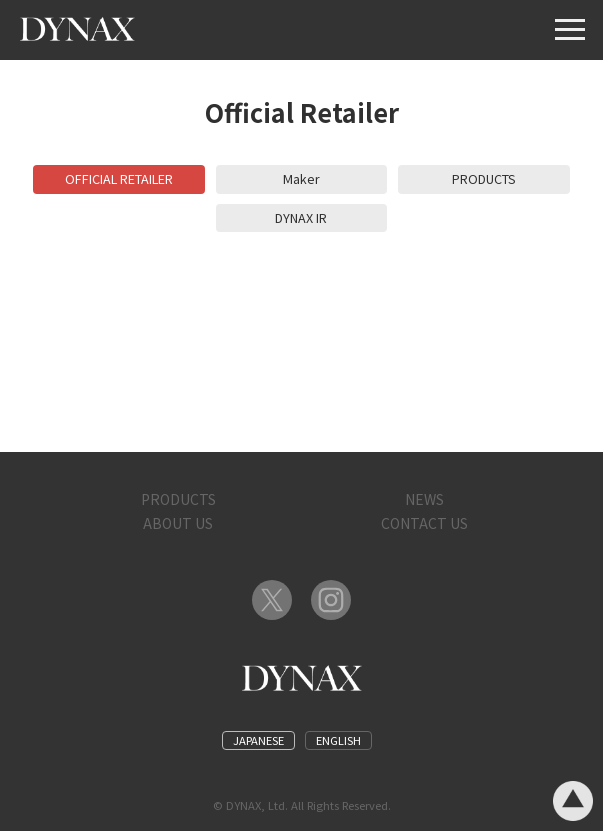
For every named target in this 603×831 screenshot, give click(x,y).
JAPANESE (258, 740)
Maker (301, 178)
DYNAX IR (301, 217)
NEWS (424, 499)
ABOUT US (178, 523)
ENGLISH (338, 740)
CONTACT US (424, 523)
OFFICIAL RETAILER (119, 178)
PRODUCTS (484, 178)
